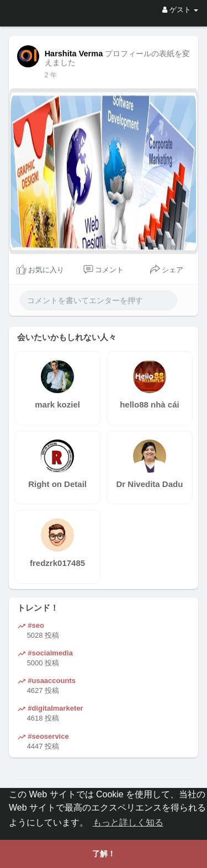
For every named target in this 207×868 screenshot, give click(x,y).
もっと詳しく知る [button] (128, 822)
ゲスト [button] (180, 10)
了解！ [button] (104, 854)
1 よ (51, 75)
